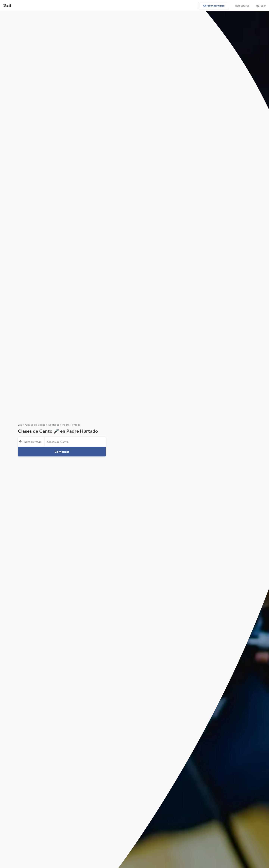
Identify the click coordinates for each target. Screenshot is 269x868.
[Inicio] (7, 6)
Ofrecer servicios (214, 6)
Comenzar (62, 452)
